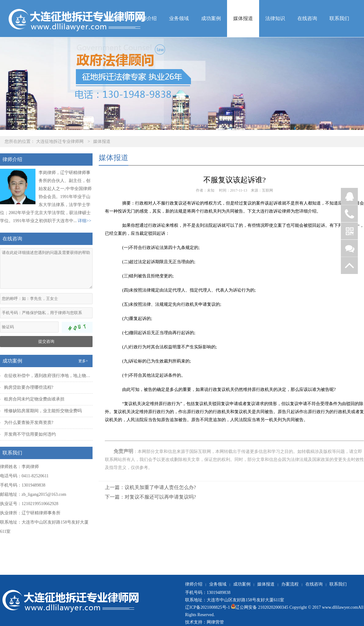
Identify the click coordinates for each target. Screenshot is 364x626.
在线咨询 (307, 18)
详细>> (85, 221)
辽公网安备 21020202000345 (259, 607)
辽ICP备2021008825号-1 (207, 607)
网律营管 (215, 622)
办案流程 (290, 584)
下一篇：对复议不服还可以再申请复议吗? (150, 497)
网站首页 (115, 18)
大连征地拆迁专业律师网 (60, 141)
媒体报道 (243, 18)
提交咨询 (46, 341)
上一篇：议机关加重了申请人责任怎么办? (150, 487)
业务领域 (179, 18)
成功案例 (211, 18)
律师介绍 (147, 18)
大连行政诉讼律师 (273, 211)
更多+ (83, 361)
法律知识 (275, 18)
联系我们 (339, 18)
